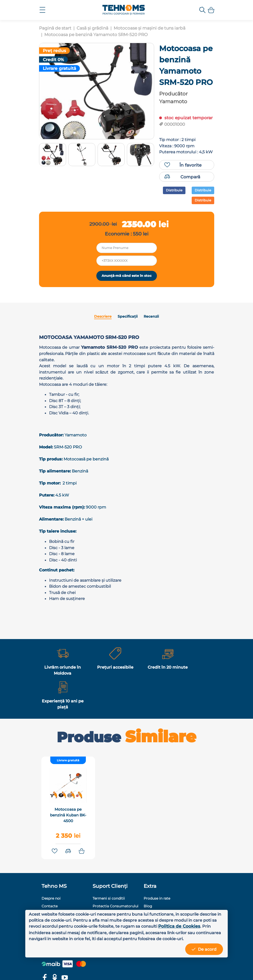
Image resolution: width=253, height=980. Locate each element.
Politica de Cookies (50, 926)
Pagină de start (55, 28)
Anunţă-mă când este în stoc (127, 304)
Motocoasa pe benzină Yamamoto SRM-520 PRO (96, 35)
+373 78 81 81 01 (185, 899)
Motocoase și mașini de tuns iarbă (150, 28)
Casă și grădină (92, 28)
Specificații (127, 348)
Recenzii (150, 348)
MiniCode (177, 970)
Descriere (104, 348)
